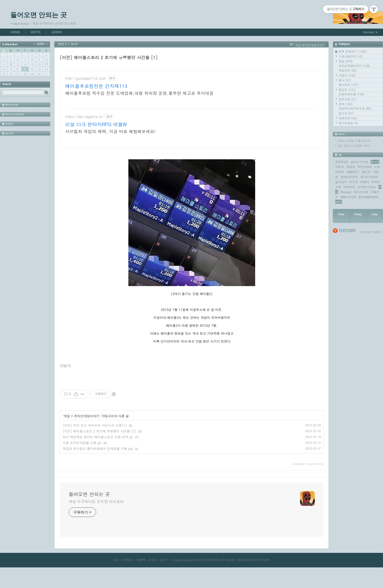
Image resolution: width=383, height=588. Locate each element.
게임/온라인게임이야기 (310, 45)
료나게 (375, 162)
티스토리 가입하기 (371, 232)
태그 (116, 575)
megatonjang (181, 575)
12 (11, 64)
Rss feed (369, 32)
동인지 (347, 90)
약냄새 (351, 167)
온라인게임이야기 (354, 66)
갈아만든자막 (349, 177)
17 (46, 64)
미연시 (347, 75)
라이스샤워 (361, 192)
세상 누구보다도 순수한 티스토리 (96, 517)
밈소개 (346, 113)
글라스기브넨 (359, 162)
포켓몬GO (342, 162)
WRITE (36, 32)
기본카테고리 (351, 56)
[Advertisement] (192, 117)
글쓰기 (164, 575)
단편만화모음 (351, 94)
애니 (345, 80)
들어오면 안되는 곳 (39, 15)
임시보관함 (348, 123)
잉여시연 (348, 99)
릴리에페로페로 (369, 197)
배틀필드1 (353, 172)
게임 (346, 61)
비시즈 (354, 182)
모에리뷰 (348, 118)
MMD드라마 (348, 197)
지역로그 (128, 575)
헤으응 (366, 172)
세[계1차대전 (369, 177)
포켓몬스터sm (367, 187)
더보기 (65, 382)
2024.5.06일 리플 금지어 (354, 141)
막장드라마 (365, 167)
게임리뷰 (348, 70)
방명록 (141, 575)
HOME (15, 32)
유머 (346, 104)
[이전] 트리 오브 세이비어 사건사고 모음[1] (95, 441)
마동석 (340, 167)
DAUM (230, 575)
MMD (339, 202)
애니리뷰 (349, 85)
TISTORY (264, 575)
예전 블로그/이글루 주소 (353, 146)
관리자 (153, 575)
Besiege (346, 192)
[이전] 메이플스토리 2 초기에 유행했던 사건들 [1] (109, 57)
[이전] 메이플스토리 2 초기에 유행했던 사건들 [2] (99, 447)
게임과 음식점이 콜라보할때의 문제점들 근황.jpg (98, 464)
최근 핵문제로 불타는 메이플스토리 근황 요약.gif (98, 452)
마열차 (365, 182)
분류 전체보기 (353, 51)
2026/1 (41, 44)
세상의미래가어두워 (355, 108)
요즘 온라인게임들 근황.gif (82, 458)
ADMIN (57, 32)
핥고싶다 (341, 182)
